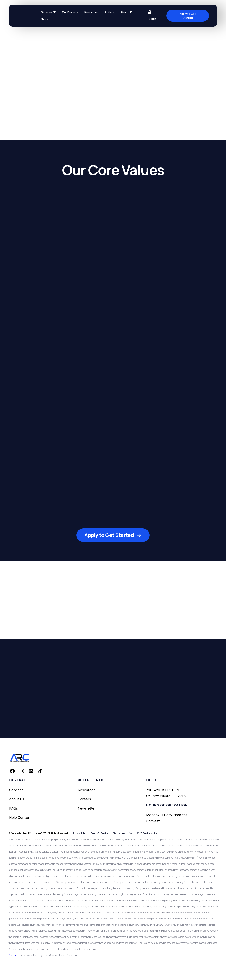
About (125, 12)
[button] (48, 12)
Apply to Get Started (188, 16)
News (45, 19)
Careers (84, 799)
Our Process (70, 12)
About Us (17, 799)
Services (47, 12)
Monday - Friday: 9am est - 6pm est (168, 818)
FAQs (14, 808)
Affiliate (110, 12)
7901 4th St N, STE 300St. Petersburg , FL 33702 (166, 793)
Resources (91, 12)
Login (152, 19)
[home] (27, 16)
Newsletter (87, 808)
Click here (14, 955)
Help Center (19, 817)
